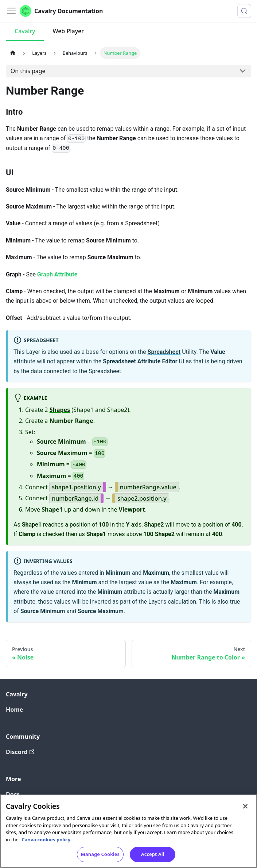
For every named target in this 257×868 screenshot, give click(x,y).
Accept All (153, 859)
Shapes (60, 410)
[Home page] (13, 53)
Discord (20, 752)
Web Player (68, 31)
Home (14, 710)
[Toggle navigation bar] (11, 11)
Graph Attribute (57, 274)
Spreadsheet (164, 352)
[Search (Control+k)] (244, 11)
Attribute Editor (157, 361)
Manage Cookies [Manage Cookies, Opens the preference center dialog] (100, 859)
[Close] (245, 811)
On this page (28, 71)
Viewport (132, 509)
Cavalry (25, 31)
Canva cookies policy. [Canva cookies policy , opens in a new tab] (46, 844)
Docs (13, 794)
